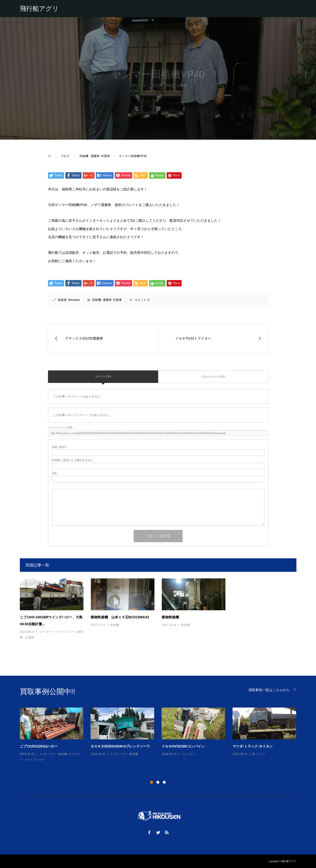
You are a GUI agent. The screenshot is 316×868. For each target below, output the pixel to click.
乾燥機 (115, 625)
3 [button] (164, 782)
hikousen (74, 300)
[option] (162, 735)
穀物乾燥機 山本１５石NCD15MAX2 (120, 617)
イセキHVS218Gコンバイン (183, 746)
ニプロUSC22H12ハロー (39, 746)
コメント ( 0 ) (103, 376)
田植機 (97, 300)
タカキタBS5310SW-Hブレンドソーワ (120, 746)
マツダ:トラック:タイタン (252, 746)
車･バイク (259, 754)
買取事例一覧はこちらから (269, 690)
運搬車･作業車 (112, 300)
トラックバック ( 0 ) (213, 377)
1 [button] (152, 782)
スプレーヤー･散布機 (53, 754)
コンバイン (188, 754)
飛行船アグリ (39, 9)
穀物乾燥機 (170, 617)
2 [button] (158, 782)
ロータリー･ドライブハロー (58, 632)
